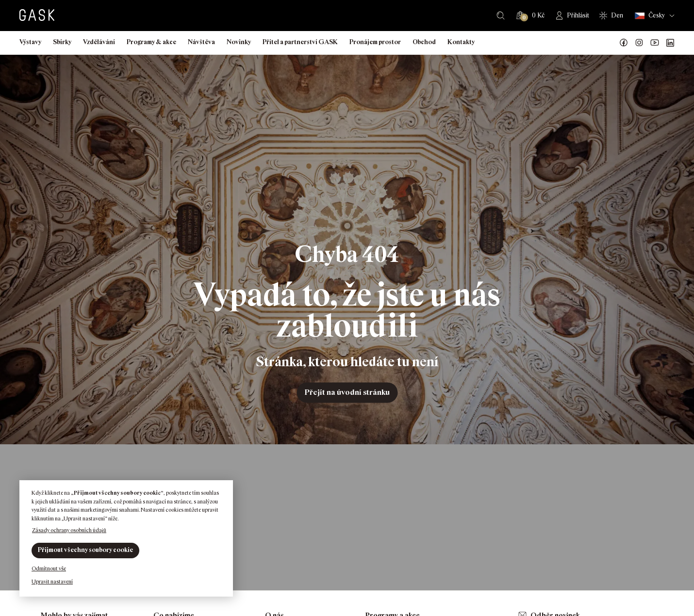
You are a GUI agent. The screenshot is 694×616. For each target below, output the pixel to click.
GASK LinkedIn (670, 43)
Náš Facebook (624, 43)
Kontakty (461, 42)
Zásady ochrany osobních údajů (69, 530)
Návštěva (201, 42)
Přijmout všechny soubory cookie (85, 550)
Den (617, 15)
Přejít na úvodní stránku (347, 392)
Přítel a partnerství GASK (300, 42)
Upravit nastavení (52, 582)
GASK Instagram (639, 43)
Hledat (501, 16)
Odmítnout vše (49, 568)
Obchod (424, 42)
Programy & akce (151, 42)
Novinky (239, 42)
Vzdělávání (99, 42)
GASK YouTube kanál (655, 43)
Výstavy (30, 42)
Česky (650, 16)
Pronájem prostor (375, 42)
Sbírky (62, 42)
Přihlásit (578, 15)
